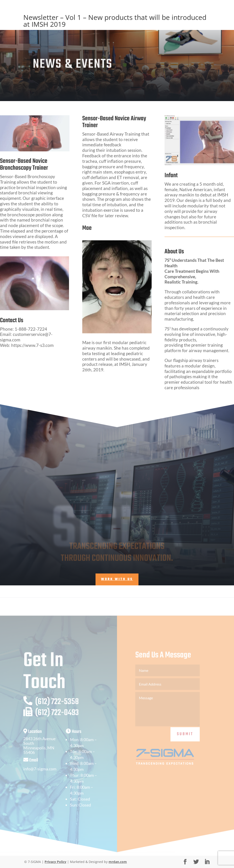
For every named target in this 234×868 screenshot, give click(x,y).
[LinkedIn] (207, 862)
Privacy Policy (55, 862)
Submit (185, 741)
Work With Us (117, 579)
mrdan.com (118, 862)
